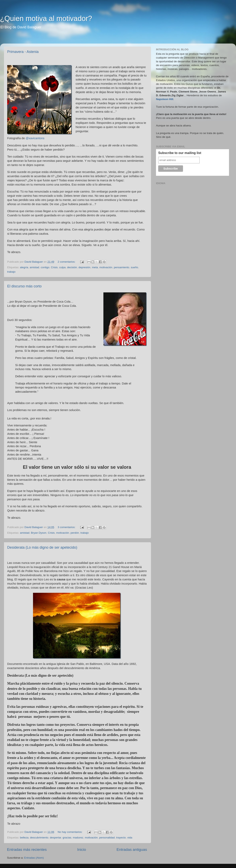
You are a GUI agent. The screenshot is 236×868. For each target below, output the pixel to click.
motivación (106, 267)
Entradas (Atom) (34, 858)
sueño (134, 267)
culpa (62, 267)
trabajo (11, 272)
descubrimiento (39, 838)
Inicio (82, 850)
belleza (24, 838)
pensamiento (121, 267)
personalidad (107, 838)
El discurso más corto (24, 286)
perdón (75, 533)
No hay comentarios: (70, 832)
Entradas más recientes (27, 850)
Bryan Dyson (39, 533)
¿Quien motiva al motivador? (46, 18)
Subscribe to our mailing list (180, 153)
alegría (24, 267)
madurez (78, 838)
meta (95, 267)
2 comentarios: (67, 262)
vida (130, 838)
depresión (84, 267)
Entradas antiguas (132, 850)
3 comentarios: (67, 527)
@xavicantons (35, 138)
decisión (72, 267)
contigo (45, 267)
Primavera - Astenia (23, 52)
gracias (67, 838)
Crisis (54, 267)
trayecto (121, 838)
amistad (34, 267)
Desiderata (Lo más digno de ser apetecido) (42, 547)
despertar (55, 838)
